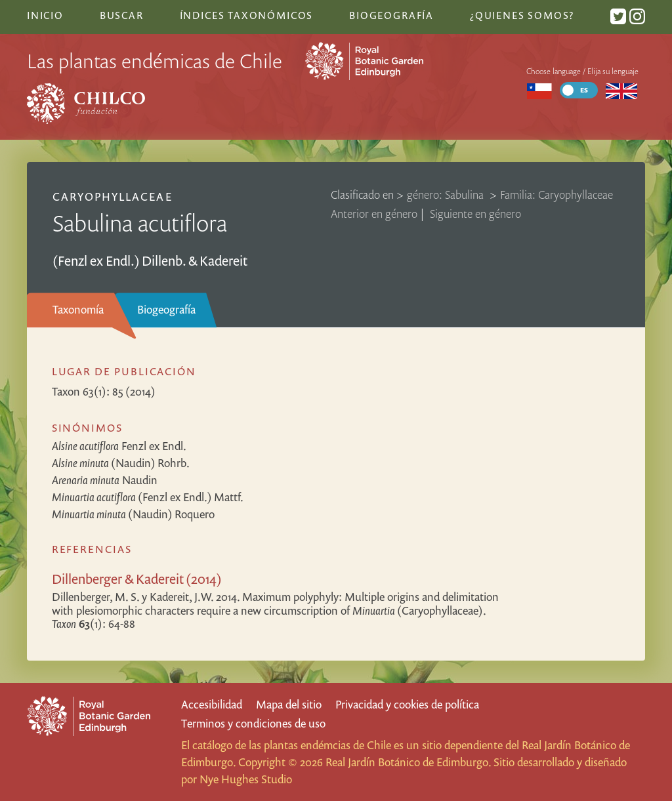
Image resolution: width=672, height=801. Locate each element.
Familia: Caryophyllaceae (556, 195)
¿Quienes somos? (522, 15)
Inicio (45, 15)
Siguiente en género (475, 214)
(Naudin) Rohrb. (121, 463)
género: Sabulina (447, 195)
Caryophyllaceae (113, 196)
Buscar (122, 15)
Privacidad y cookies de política (407, 704)
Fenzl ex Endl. (119, 446)
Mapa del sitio (289, 704)
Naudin (105, 480)
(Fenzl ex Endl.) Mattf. (148, 497)
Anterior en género (374, 214)
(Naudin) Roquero (133, 514)
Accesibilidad (212, 704)
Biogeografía (166, 309)
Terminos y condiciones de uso (253, 723)
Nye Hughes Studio (246, 779)
